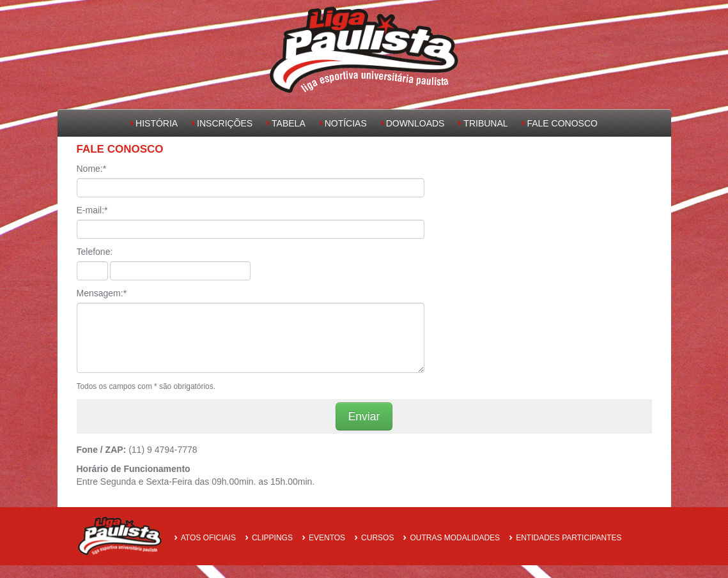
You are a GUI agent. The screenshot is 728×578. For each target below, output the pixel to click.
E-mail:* (92, 210)
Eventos (327, 538)
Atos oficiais (208, 538)
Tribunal (485, 123)
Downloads (415, 123)
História (157, 123)
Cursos (377, 538)
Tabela (289, 123)
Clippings (272, 538)
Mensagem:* (102, 293)
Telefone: (95, 252)
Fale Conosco (562, 123)
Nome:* (92, 169)
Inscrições (225, 123)
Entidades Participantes (569, 538)
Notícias (346, 123)
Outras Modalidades (455, 538)
